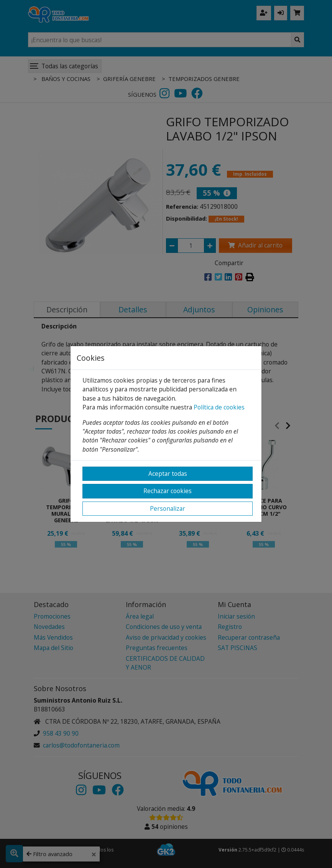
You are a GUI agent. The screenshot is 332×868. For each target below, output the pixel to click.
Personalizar (168, 508)
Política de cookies (219, 407)
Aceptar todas (168, 474)
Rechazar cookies (168, 491)
